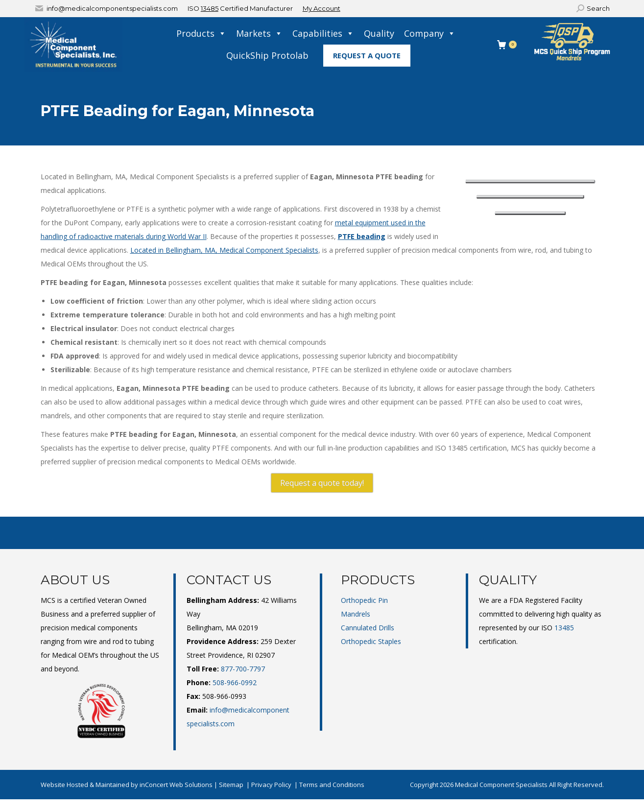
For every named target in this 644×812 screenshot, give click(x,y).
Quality (379, 33)
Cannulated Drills (368, 628)
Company (430, 34)
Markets (259, 34)
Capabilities (323, 34)
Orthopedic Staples (371, 641)
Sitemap (231, 785)
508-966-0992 (235, 682)
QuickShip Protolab (267, 55)
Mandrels (356, 614)
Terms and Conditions (332, 785)
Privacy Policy (271, 785)
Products (201, 34)
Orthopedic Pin (364, 600)
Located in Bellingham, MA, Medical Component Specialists (224, 250)
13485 (210, 8)
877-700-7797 (243, 669)
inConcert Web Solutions (176, 785)
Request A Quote (367, 55)
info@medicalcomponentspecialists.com (112, 8)
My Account (322, 8)
